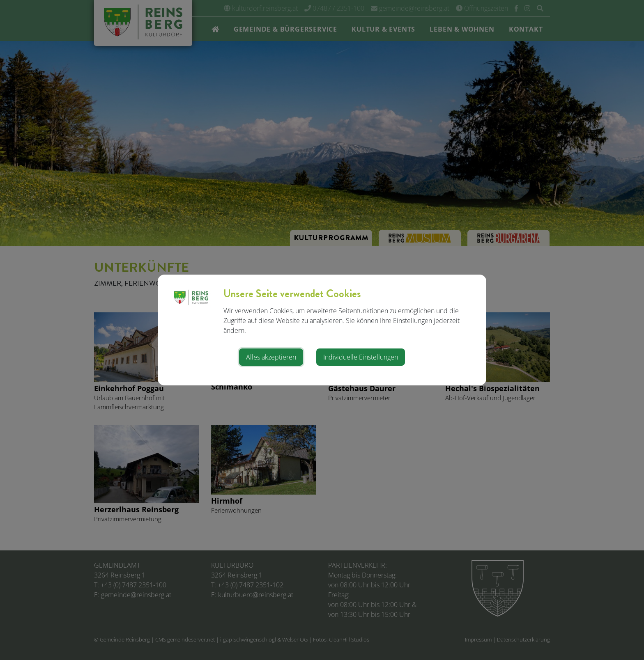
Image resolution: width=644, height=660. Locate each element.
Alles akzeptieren (271, 357)
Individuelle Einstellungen (361, 357)
